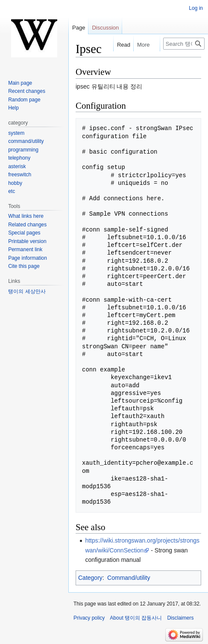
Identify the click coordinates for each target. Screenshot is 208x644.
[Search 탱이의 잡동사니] (184, 44)
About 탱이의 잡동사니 (136, 618)
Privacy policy (89, 618)
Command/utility (129, 578)
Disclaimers (180, 618)
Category (90, 578)
